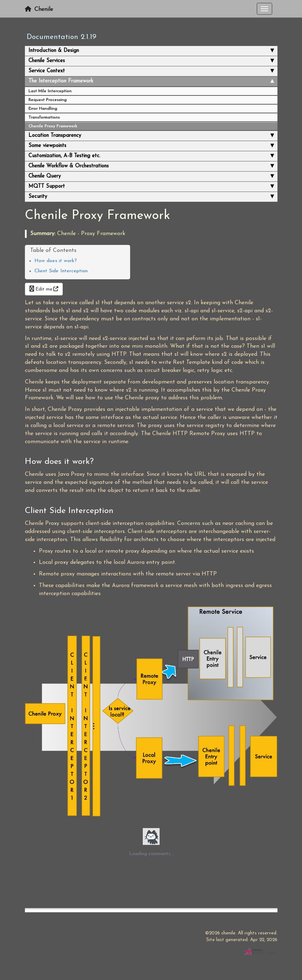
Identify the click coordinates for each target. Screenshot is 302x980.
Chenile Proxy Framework (53, 126)
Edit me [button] (41, 289)
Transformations (44, 118)
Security (151, 197)
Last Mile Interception (50, 91)
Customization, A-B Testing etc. (151, 156)
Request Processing (48, 100)
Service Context (151, 71)
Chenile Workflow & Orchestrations (151, 166)
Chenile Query (151, 176)
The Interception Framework (151, 81)
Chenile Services (151, 61)
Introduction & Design (151, 51)
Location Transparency (151, 136)
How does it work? (56, 261)
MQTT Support (151, 187)
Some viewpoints (151, 146)
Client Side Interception (61, 271)
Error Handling (43, 109)
